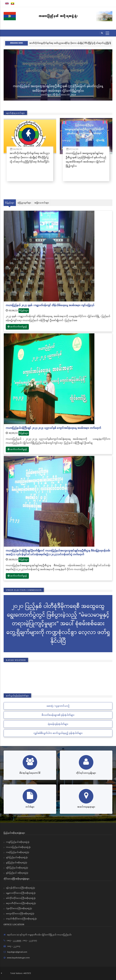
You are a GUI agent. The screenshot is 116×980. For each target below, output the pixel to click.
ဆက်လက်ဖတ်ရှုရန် (17, 327)
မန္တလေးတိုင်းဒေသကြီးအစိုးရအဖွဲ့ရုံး (21, 893)
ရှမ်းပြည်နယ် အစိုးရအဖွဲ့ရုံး (17, 873)
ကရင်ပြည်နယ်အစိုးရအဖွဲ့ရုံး (18, 852)
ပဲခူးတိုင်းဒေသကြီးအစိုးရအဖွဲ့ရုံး (19, 908)
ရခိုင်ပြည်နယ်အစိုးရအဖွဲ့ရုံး (17, 868)
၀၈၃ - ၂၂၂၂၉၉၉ (14, 941)
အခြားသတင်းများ (42, 203)
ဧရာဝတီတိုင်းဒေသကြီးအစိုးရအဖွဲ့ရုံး (21, 903)
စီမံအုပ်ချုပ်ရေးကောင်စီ (30, 773)
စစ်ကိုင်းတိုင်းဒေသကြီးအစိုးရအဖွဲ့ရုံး (21, 898)
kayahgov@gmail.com (17, 952)
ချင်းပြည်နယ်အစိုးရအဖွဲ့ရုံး (17, 857)
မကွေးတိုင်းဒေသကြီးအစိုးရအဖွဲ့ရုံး (20, 914)
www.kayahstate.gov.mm (18, 958)
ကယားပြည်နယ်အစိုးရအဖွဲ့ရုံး (18, 847)
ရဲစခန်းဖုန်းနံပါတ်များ (58, 724)
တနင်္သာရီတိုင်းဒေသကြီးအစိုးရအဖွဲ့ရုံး (21, 919)
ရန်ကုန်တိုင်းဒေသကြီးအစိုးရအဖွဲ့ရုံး (21, 888)
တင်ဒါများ (30, 807)
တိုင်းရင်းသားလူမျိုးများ (86, 773)
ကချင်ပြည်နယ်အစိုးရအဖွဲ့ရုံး (18, 842)
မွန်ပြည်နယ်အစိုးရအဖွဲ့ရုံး (17, 863)
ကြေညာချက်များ (24, 203)
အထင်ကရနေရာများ (86, 807)
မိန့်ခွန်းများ (10, 203)
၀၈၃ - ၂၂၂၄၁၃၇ (30, 941)
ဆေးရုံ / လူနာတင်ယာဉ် (58, 706)
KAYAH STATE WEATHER (58, 676)
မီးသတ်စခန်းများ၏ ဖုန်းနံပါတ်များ (58, 715)
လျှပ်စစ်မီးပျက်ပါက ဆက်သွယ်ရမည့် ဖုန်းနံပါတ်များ (58, 733)
